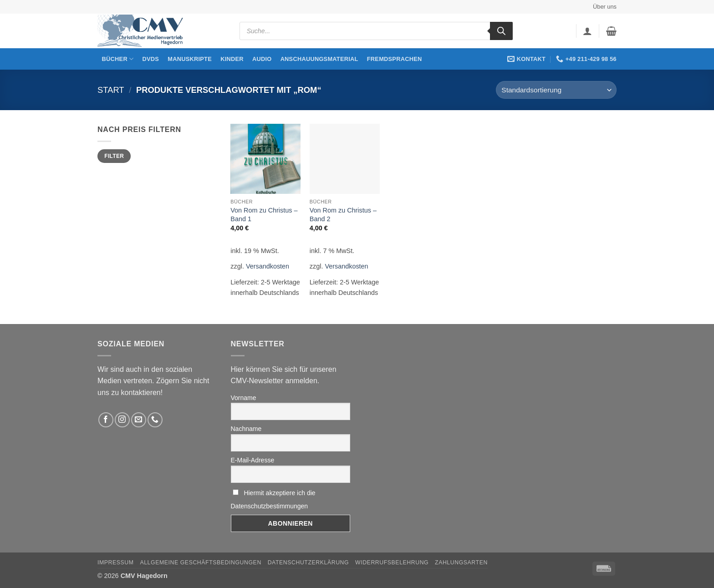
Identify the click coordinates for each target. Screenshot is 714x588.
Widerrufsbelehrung (392, 563)
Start (111, 90)
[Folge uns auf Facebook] (106, 420)
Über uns (605, 7)
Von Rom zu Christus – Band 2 (343, 215)
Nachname (246, 429)
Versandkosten (268, 266)
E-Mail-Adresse (253, 460)
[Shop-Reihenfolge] (556, 90)
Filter (114, 156)
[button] (587, 31)
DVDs (151, 59)
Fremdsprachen (395, 59)
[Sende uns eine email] (139, 420)
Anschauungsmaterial (319, 59)
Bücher (118, 59)
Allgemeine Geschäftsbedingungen (200, 563)
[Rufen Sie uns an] (155, 420)
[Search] (501, 31)
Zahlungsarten (461, 563)
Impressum (116, 563)
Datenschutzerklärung (309, 563)
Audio (262, 59)
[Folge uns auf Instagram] (122, 420)
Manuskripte (190, 59)
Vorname (244, 398)
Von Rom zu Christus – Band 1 (264, 215)
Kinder (232, 59)
